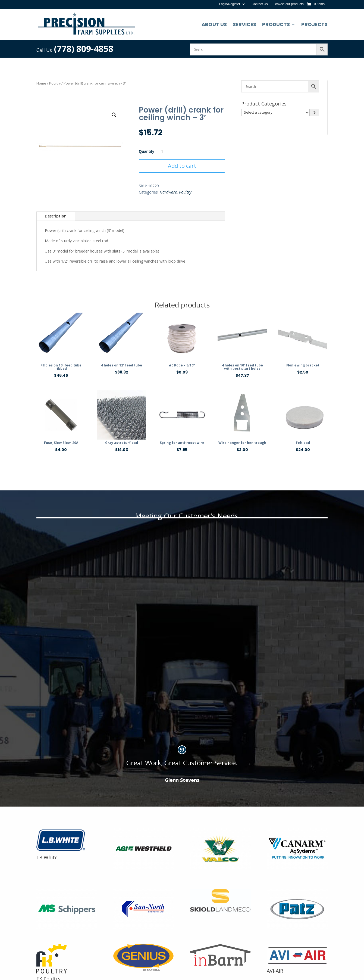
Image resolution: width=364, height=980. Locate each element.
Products (276, 24)
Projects (314, 24)
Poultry (55, 83)
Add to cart (182, 166)
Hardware (168, 192)
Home (41, 83)
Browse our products (289, 4)
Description (56, 216)
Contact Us (260, 4)
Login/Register (230, 4)
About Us (214, 24)
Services (244, 24)
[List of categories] (275, 113)
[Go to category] (314, 113)
